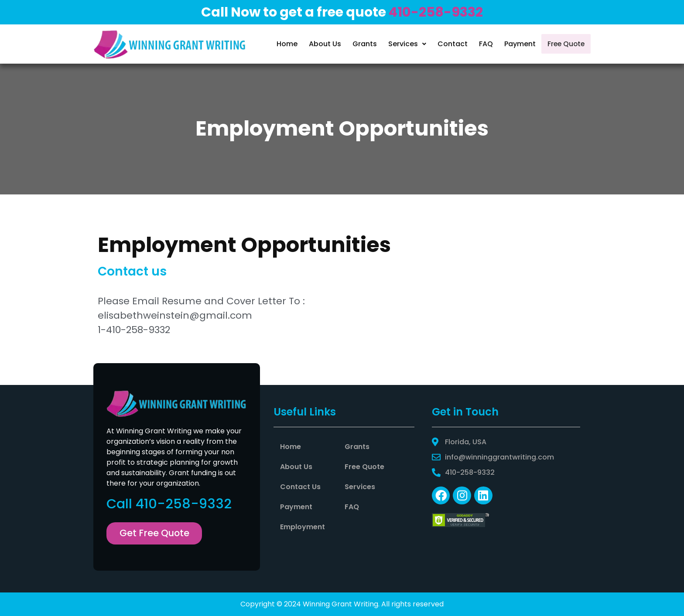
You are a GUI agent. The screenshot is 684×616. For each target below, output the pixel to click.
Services (402, 44)
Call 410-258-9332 (169, 504)
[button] (154, 533)
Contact (448, 44)
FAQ (481, 44)
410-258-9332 (436, 12)
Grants (360, 44)
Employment (303, 527)
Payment (515, 44)
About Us (320, 44)
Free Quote (564, 44)
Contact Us (300, 487)
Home (282, 44)
